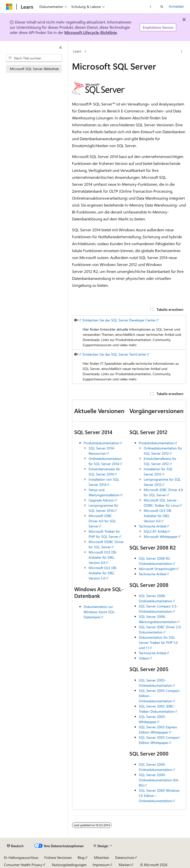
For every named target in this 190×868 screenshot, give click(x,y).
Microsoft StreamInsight (157, 569)
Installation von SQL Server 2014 (104, 482)
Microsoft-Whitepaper (161, 537)
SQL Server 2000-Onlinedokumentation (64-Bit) (159, 780)
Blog (81, 857)
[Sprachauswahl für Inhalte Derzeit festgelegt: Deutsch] (15, 846)
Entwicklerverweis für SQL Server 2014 (104, 472)
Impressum (101, 865)
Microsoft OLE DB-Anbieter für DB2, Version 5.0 (103, 573)
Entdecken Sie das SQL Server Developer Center (119, 320)
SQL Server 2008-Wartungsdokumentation (158, 619)
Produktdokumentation (101, 443)
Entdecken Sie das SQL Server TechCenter (114, 354)
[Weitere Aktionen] (182, 52)
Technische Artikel (152, 526)
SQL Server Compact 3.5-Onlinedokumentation (158, 609)
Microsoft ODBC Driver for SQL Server (106, 544)
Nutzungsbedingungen (69, 865)
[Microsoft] (9, 7)
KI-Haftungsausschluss (21, 857)
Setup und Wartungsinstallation (104, 492)
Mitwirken (102, 857)
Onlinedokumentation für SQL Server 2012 (163, 451)
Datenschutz (125, 857)
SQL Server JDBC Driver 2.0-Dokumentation (160, 630)
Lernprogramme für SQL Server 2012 (162, 482)
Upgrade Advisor (101, 500)
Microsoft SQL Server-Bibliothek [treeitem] (34, 69)
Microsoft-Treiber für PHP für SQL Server (104, 534)
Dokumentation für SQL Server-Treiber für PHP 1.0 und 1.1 (158, 643)
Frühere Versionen (58, 857)
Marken (125, 865)
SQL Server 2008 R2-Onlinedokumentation (155, 561)
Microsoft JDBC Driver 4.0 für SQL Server (102, 521)
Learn (77, 51)
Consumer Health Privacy (23, 865)
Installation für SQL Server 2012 (158, 472)
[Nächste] (151, 7)
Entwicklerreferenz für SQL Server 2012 (160, 461)
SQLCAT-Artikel (155, 531)
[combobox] (34, 58)
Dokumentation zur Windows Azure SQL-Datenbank (100, 612)
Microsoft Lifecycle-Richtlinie (91, 32)
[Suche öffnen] (162, 7)
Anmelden (176, 6)
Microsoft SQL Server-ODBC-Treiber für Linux (161, 503)
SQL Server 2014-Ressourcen (102, 451)
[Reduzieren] (61, 48)
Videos (144, 658)
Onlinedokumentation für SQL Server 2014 (105, 461)
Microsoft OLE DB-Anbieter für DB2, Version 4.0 (103, 557)
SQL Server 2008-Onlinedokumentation (155, 598)
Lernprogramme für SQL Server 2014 (103, 508)
